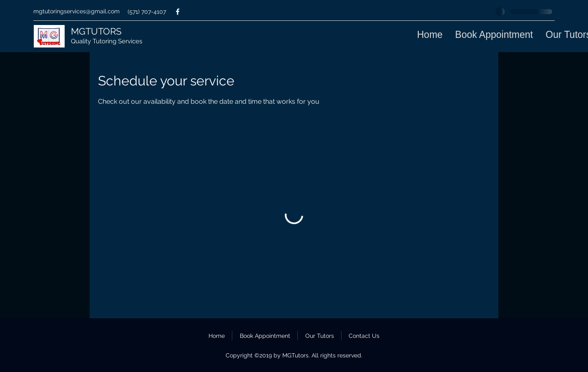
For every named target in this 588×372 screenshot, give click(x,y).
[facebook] (178, 12)
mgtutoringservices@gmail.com (77, 11)
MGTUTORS (96, 31)
